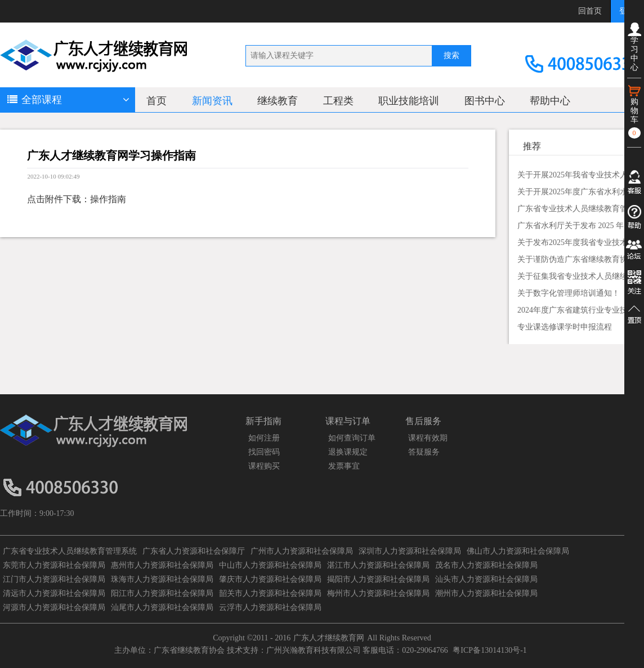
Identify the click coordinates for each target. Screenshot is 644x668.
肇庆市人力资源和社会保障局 (270, 579)
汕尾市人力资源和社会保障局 (162, 607)
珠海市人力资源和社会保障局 (162, 579)
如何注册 (264, 438)
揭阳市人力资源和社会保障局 (378, 579)
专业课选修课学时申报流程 (565, 327)
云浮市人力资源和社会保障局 (270, 607)
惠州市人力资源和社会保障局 (162, 565)
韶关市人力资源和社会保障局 (270, 593)
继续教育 (278, 101)
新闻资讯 (212, 101)
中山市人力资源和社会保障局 (270, 565)
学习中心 (634, 47)
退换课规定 (348, 452)
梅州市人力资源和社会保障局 (378, 593)
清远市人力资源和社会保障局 (54, 593)
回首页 (590, 11)
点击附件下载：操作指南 (77, 199)
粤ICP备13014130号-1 (489, 650)
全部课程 (68, 100)
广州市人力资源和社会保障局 (302, 551)
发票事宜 (344, 466)
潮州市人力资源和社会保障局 (486, 593)
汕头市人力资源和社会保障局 (486, 579)
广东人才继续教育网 (329, 638)
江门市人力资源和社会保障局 (54, 579)
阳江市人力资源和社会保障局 (162, 593)
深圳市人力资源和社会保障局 (410, 551)
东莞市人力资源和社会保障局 (54, 565)
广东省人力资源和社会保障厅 (194, 551)
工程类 (338, 101)
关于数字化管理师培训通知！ (569, 293)
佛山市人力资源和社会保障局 (518, 551)
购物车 (634, 111)
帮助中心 (550, 101)
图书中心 (485, 101)
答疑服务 (424, 452)
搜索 (451, 55)
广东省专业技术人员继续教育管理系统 (70, 551)
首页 (156, 101)
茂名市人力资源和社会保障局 (486, 565)
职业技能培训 (409, 101)
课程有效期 (428, 438)
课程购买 (264, 466)
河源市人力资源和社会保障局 (54, 607)
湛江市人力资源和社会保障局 (378, 565)
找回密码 (264, 452)
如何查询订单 (352, 438)
